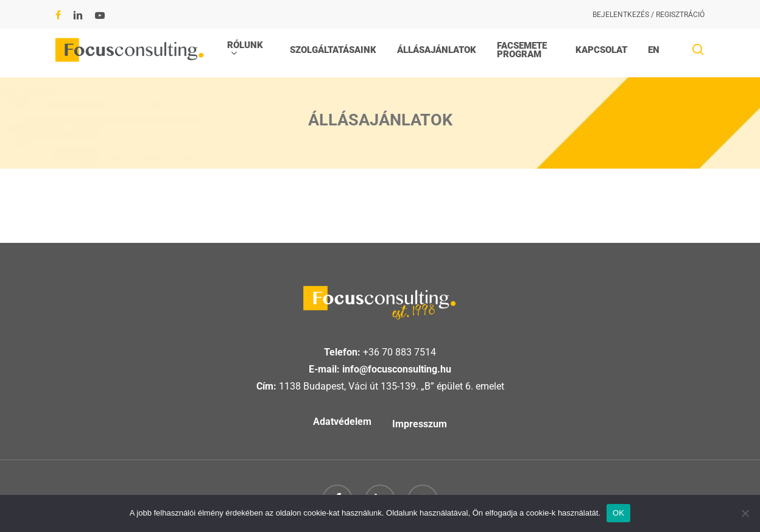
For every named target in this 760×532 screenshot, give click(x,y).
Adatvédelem (342, 422)
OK (618, 513)
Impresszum (420, 424)
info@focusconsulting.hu (397, 369)
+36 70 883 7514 (399, 352)
